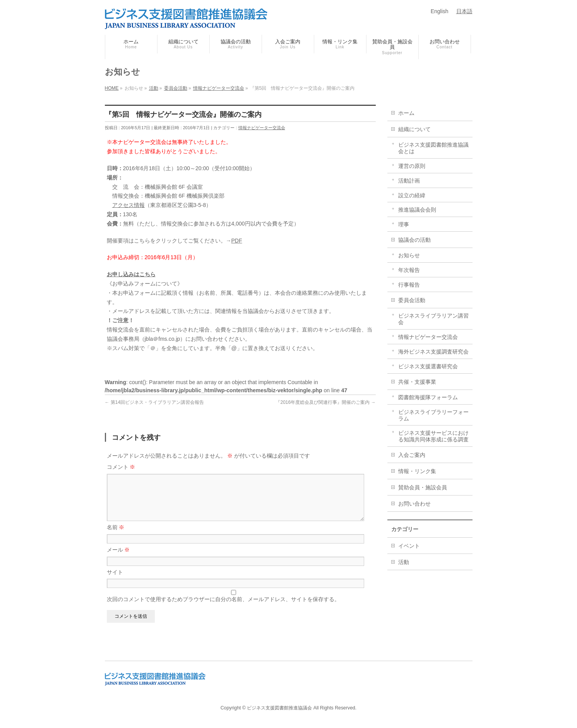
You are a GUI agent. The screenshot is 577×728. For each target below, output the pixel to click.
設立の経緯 (412, 195)
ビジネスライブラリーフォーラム (433, 415)
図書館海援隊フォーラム (428, 397)
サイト (115, 581)
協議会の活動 (414, 240)
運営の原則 (412, 166)
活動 (404, 562)
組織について (414, 129)
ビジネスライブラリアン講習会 (433, 319)
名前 (116, 537)
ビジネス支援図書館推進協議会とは (433, 148)
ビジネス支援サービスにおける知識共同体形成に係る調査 (433, 436)
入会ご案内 (412, 455)
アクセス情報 (128, 205)
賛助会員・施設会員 (423, 487)
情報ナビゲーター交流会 (262, 128)
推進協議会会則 (417, 210)
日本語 (464, 11)
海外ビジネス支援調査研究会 (433, 352)
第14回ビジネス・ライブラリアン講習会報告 (155, 402)
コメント (121, 467)
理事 (404, 224)
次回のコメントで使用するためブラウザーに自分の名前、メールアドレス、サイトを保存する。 (223, 608)
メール (118, 559)
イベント (409, 546)
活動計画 (409, 181)
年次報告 (409, 270)
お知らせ (409, 255)
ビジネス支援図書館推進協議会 (279, 708)
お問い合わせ (414, 504)
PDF (237, 241)
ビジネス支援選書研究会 (428, 366)
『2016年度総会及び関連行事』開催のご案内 (325, 402)
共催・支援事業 (417, 382)
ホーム (406, 113)
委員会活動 (412, 300)
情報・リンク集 (417, 471)
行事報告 (409, 285)
